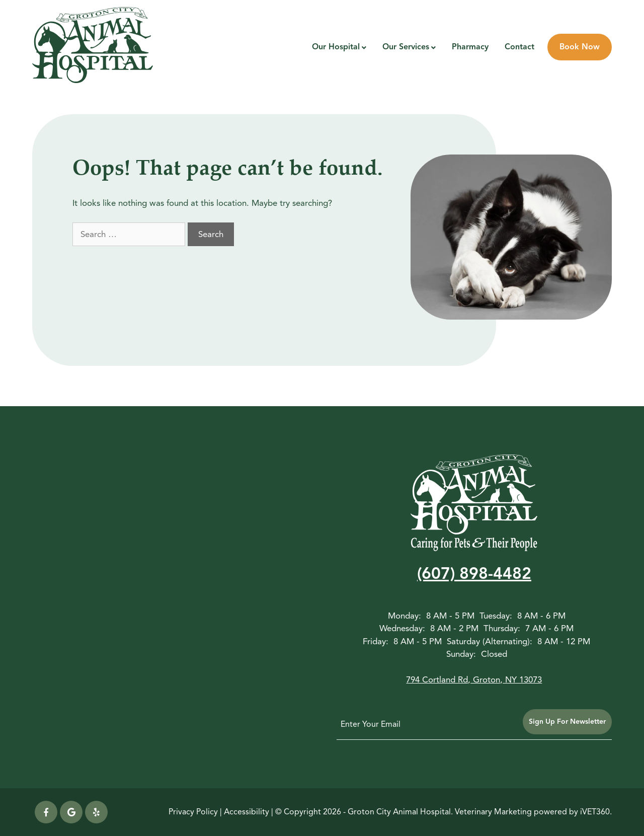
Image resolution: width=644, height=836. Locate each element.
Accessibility (247, 812)
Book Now (580, 47)
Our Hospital (336, 47)
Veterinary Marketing (493, 812)
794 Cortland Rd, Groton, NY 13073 (474, 680)
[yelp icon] (96, 812)
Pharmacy (470, 47)
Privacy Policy (193, 812)
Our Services (406, 47)
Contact (519, 47)
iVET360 (595, 812)
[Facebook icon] (46, 812)
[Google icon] (71, 812)
